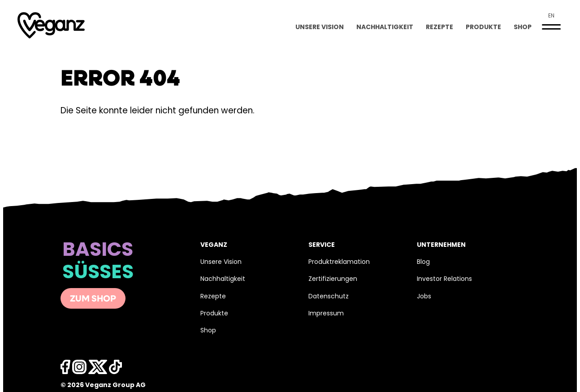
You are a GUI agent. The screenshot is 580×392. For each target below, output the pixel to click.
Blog (423, 262)
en (551, 16)
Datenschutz (329, 297)
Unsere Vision (320, 28)
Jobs (424, 297)
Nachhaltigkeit (385, 28)
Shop (523, 28)
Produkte (483, 28)
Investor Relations (444, 279)
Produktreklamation (339, 262)
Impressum (326, 314)
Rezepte (439, 28)
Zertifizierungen (333, 279)
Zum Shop (93, 299)
